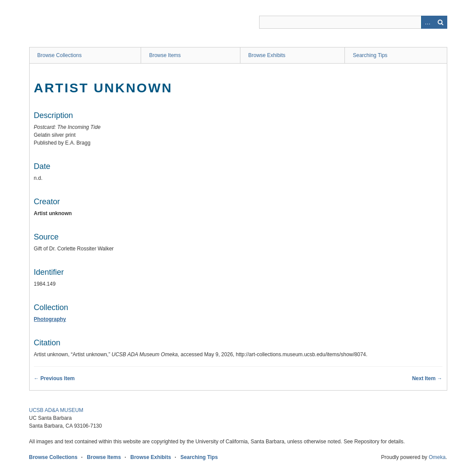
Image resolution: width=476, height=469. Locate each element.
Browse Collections (60, 55)
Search (441, 22)
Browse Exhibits (267, 55)
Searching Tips (370, 55)
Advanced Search (428, 22)
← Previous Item (54, 378)
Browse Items (165, 55)
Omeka (437, 457)
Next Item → (427, 378)
